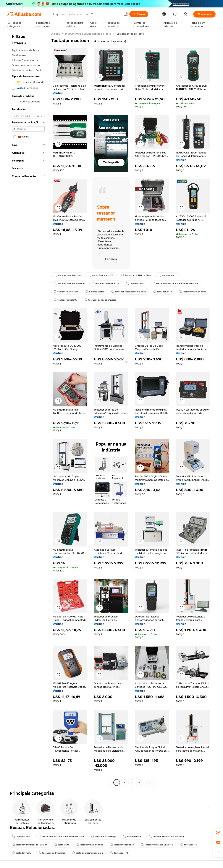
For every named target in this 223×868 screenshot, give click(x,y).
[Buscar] (139, 14)
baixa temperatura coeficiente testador (175, 283)
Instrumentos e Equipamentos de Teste (88, 34)
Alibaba (55, 34)
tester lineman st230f (101, 275)
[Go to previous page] (109, 783)
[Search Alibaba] (87, 14)
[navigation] (28, 409)
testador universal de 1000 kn (30, 845)
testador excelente (66, 300)
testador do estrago (66, 292)
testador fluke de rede (192, 292)
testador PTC (119, 853)
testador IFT (189, 845)
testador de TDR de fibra (136, 275)
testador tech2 (136, 283)
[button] (126, 14)
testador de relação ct (105, 283)
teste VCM (62, 845)
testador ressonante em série (129, 292)
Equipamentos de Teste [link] (130, 34)
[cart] (175, 15)
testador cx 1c (163, 292)
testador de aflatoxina (67, 275)
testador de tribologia (52, 853)
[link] (218, 833)
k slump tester (95, 292)
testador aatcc (168, 275)
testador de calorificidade (69, 283)
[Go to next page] (154, 783)
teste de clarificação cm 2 (88, 853)
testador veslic (22, 853)
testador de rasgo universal (101, 300)
